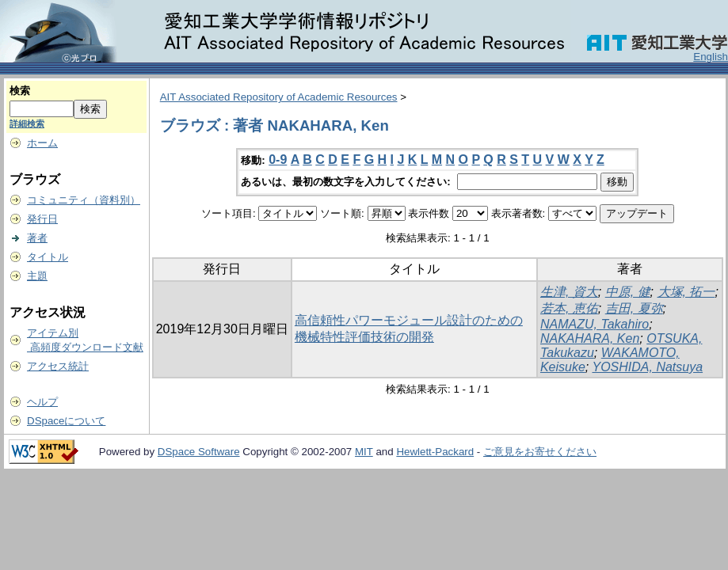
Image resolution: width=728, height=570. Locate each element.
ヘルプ (42, 402)
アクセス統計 (58, 366)
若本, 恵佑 (569, 308)
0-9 (278, 160)
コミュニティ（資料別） (84, 200)
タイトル (48, 257)
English (711, 57)
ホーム (42, 143)
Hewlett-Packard (435, 452)
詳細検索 (27, 123)
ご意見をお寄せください (540, 452)
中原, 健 (628, 292)
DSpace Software (199, 452)
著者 (37, 238)
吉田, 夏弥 (634, 308)
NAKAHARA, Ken (590, 338)
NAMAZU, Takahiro (595, 324)
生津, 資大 (569, 292)
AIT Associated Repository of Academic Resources (279, 97)
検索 (20, 91)
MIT (364, 452)
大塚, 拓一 (686, 292)
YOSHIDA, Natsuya (647, 367)
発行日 (42, 219)
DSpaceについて (66, 421)
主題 (37, 276)
